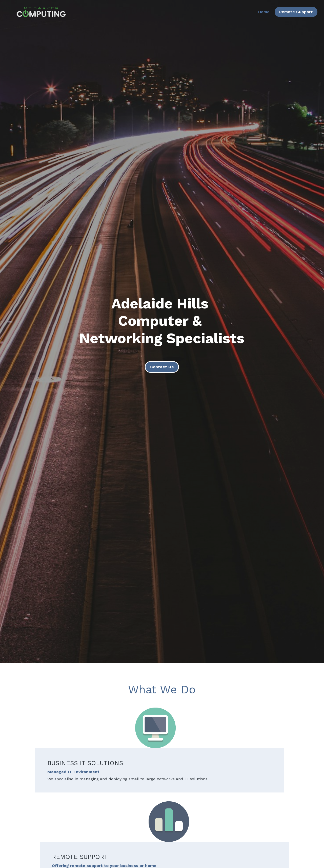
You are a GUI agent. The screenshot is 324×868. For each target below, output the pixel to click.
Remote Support (291, 14)
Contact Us (162, 367)
